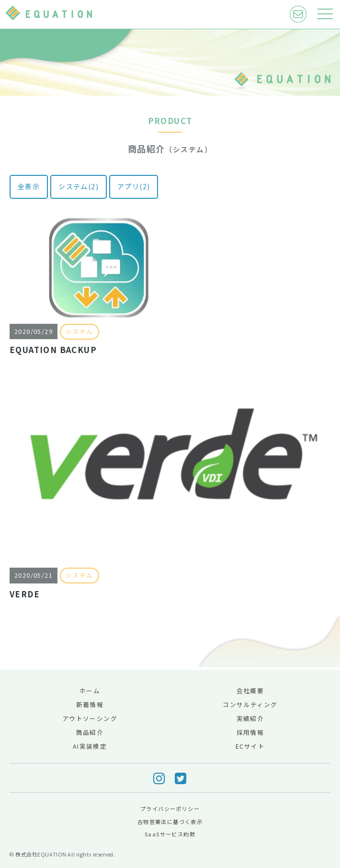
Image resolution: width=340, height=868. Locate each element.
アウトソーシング (90, 718)
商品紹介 (90, 732)
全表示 (29, 186)
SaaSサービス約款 (170, 834)
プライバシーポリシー (170, 809)
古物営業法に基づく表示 (170, 822)
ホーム (90, 691)
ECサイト (250, 746)
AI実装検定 (90, 746)
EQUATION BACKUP (53, 350)
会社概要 (250, 691)
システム (79, 331)
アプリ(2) (134, 186)
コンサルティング (250, 704)
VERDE (25, 594)
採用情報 (250, 732)
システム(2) (79, 186)
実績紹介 (250, 718)
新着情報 (90, 704)
